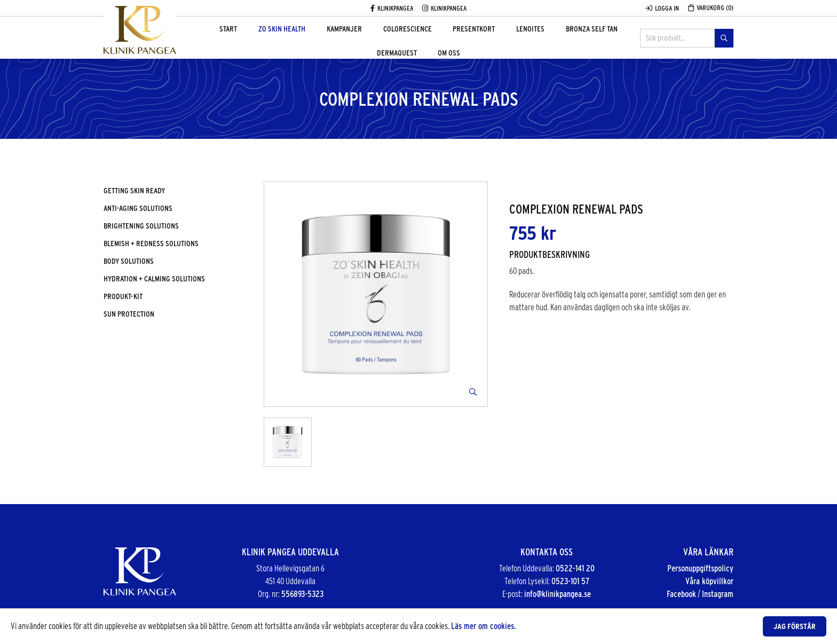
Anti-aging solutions (138, 208)
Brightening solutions (141, 226)
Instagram (718, 594)
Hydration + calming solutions (154, 279)
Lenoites (485, 38)
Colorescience (381, 38)
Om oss (418, 81)
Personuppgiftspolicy (700, 568)
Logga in (662, 8)
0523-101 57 (570, 581)
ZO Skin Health (275, 38)
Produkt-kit (123, 296)
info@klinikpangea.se (558, 594)
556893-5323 (302, 594)
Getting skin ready (134, 191)
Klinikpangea (392, 8)
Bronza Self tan (537, 38)
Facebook (681, 594)
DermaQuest (595, 38)
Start (231, 38)
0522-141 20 (575, 568)
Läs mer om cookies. (484, 626)
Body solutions (129, 261)
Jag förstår (795, 626)
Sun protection (129, 314)
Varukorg (711, 8)
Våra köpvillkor (709, 581)
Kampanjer (328, 38)
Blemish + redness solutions (151, 244)
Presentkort (439, 38)
